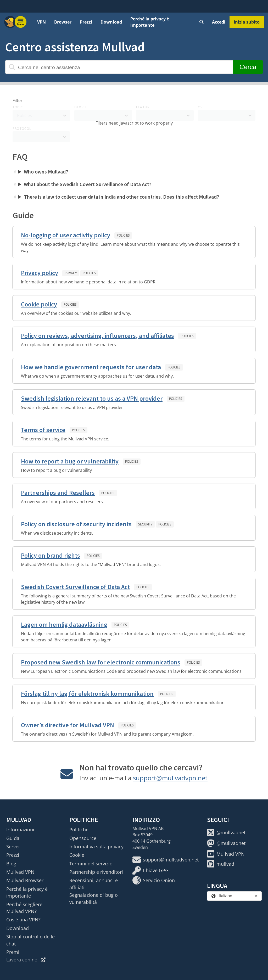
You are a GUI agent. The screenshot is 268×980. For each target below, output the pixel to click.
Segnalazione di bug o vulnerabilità (94, 898)
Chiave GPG (150, 870)
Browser (63, 22)
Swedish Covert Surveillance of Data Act (75, 587)
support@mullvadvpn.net (170, 778)
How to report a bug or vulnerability (70, 461)
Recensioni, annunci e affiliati (94, 884)
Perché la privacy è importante (150, 22)
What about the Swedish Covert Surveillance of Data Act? (88, 184)
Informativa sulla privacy (96, 847)
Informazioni (20, 830)
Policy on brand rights (51, 555)
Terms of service (43, 430)
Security (145, 524)
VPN (41, 22)
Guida (13, 838)
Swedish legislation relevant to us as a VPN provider (92, 398)
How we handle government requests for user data (91, 367)
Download (111, 22)
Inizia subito (247, 22)
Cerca (248, 67)
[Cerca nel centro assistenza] (119, 67)
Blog (11, 864)
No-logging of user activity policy (66, 235)
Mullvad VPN (20, 872)
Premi (13, 952)
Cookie (77, 855)
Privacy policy (40, 273)
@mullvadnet (226, 832)
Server (13, 847)
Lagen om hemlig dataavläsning (64, 625)
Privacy (71, 273)
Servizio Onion (154, 880)
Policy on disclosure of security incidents (76, 524)
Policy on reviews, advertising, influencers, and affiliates (97, 336)
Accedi (219, 22)
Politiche (79, 830)
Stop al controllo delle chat (30, 940)
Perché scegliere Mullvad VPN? (24, 908)
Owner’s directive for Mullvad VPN (68, 725)
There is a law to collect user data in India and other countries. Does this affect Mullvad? (121, 197)
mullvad (221, 864)
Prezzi (86, 22)
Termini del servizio (91, 864)
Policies (123, 235)
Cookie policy (39, 304)
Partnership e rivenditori (96, 872)
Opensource (83, 838)
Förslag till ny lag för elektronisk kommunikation (87, 694)
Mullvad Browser (25, 880)
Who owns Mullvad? (46, 172)
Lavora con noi (26, 960)
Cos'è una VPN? (23, 920)
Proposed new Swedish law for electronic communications (101, 662)
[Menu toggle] (21, 22)
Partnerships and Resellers (58, 493)
